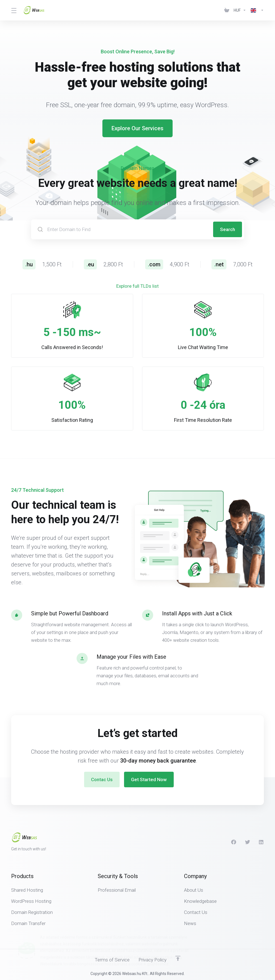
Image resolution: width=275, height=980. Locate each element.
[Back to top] (178, 958)
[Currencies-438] (240, 10)
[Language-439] (256, 10)
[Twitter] (248, 842)
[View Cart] (227, 10)
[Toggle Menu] (14, 10)
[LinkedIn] (261, 842)
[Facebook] (234, 842)
